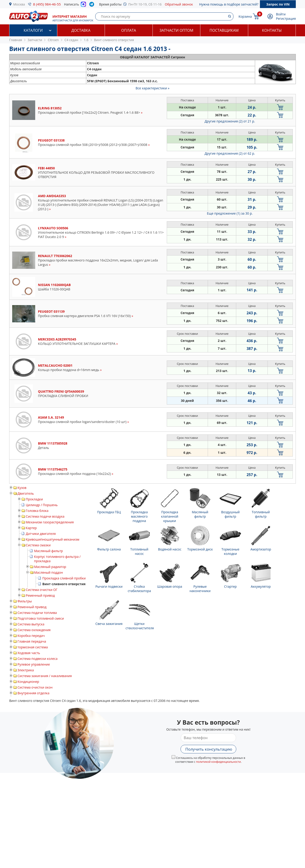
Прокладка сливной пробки (64, 578)
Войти (281, 14)
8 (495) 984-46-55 (47, 4)
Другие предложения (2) (230, 121)
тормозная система (33, 647)
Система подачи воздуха (45, 516)
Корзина (245, 16)
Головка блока (37, 511)
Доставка (81, 30)
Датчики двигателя (41, 534)
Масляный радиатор (50, 567)
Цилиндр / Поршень (42, 505)
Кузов (22, 488)
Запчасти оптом (176, 30)
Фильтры (25, 601)
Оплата (129, 30)
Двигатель (26, 493)
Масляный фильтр (48, 551)
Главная (16, 40)
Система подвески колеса (37, 659)
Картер (31, 528)
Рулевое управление (34, 664)
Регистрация (286, 18)
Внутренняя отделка (33, 693)
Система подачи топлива (37, 613)
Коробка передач (31, 636)
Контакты (272, 30)
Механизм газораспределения (50, 522)
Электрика (26, 670)
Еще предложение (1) (230, 213)
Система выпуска (31, 624)
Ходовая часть (29, 653)
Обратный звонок (179, 4)
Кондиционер (28, 682)
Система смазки (38, 545)
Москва (19, 4)
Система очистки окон (35, 687)
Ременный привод (40, 595)
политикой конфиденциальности (218, 762)
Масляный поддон (48, 572)
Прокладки (34, 499)
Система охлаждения (34, 630)
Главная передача (32, 641)
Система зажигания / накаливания (45, 676)
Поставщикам (224, 30)
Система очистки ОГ (42, 590)
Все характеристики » (153, 88)
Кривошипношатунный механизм (53, 539)
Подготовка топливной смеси (41, 618)
